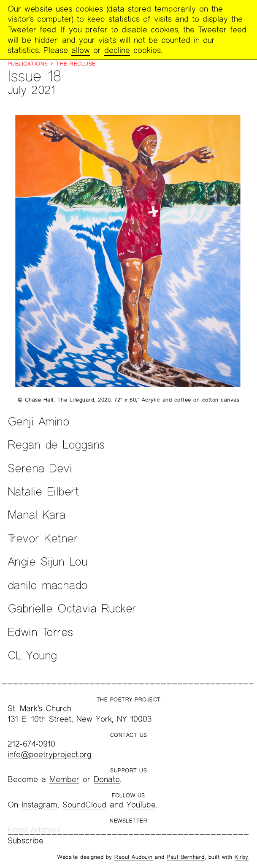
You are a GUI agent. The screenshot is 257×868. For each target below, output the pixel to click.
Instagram (39, 804)
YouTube (141, 804)
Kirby (242, 857)
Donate (107, 779)
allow (81, 50)
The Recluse (76, 64)
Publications (28, 64)
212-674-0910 (31, 744)
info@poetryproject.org (50, 754)
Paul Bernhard (186, 857)
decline (117, 50)
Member (64, 779)
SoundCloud (84, 804)
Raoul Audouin (134, 857)
